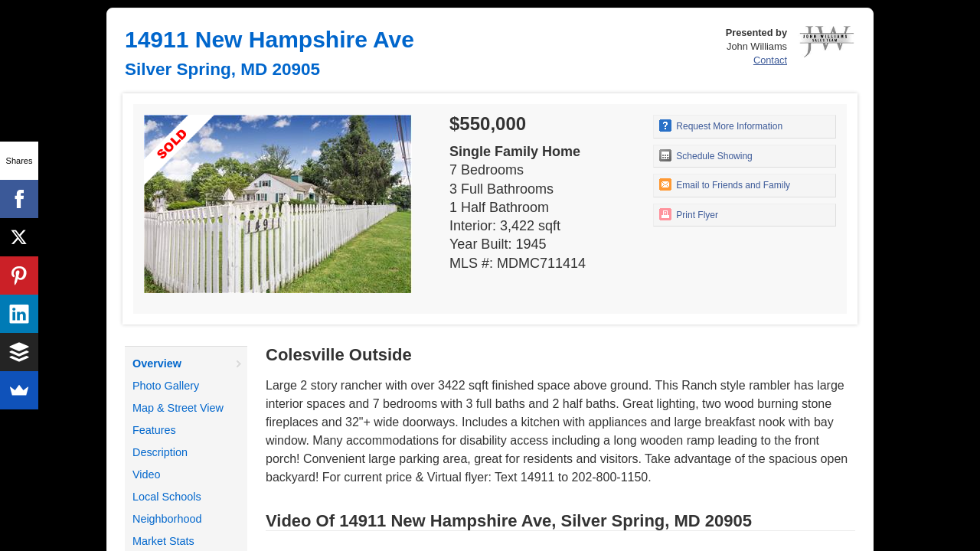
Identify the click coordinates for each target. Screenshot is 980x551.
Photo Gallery (166, 386)
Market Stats (163, 541)
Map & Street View (178, 408)
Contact (770, 60)
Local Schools (167, 497)
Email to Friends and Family (725, 184)
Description (160, 452)
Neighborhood (167, 519)
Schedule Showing (706, 155)
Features (154, 430)
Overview (157, 364)
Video (147, 474)
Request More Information (721, 126)
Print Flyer (689, 214)
